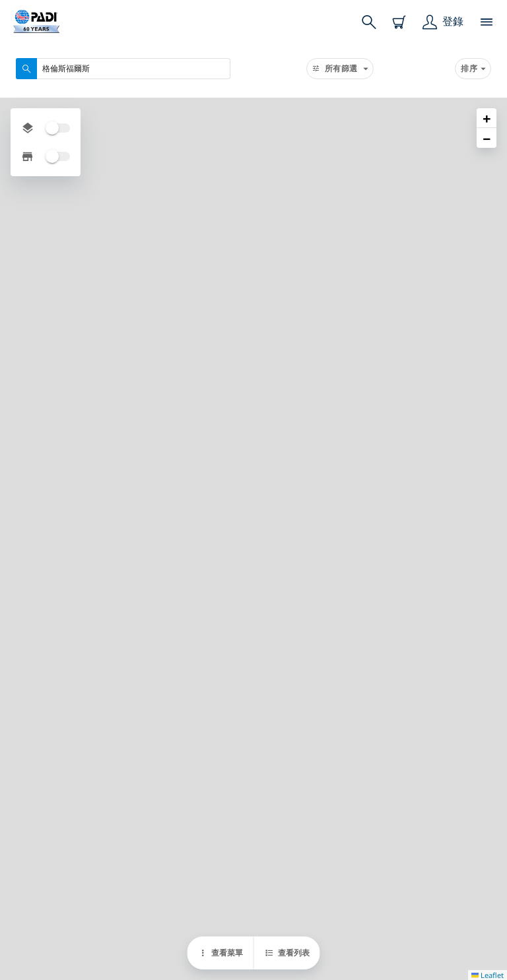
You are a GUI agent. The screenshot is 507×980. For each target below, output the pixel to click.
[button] (487, 118)
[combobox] (123, 69)
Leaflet (488, 975)
